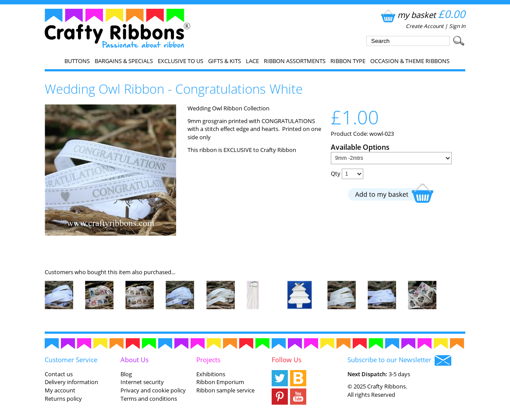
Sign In (457, 26)
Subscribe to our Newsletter (399, 360)
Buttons (77, 61)
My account (60, 390)
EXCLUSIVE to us (181, 61)
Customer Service (71, 360)
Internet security (142, 382)
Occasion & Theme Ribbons (410, 61)
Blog (126, 374)
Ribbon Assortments (295, 61)
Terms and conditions (149, 399)
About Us (135, 360)
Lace (252, 61)
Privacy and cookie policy (153, 390)
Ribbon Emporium (220, 382)
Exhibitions (211, 374)
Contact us (59, 374)
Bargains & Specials (124, 61)
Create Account (425, 26)
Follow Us (287, 360)
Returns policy (63, 399)
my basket (422, 15)
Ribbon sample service (225, 390)
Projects (208, 360)
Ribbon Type (348, 61)
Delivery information (71, 382)
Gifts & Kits (225, 61)
